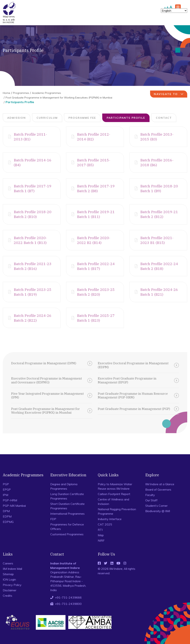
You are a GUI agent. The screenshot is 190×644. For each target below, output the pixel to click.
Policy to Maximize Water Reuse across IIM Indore (115, 493)
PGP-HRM (10, 507)
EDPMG (8, 528)
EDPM (7, 523)
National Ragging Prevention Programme (117, 518)
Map (101, 542)
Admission (17, 118)
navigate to (169, 94)
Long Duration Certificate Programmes (67, 503)
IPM (5, 501)
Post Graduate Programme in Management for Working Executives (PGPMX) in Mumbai (59, 98)
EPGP (7, 496)
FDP (53, 525)
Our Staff (151, 507)
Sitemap (8, 581)
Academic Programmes (46, 93)
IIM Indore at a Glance (160, 491)
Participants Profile (126, 118)
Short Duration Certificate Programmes (67, 512)
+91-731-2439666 (68, 604)
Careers (8, 570)
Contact (164, 118)
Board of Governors (158, 496)
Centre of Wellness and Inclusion (113, 508)
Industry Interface (110, 525)
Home (6, 93)
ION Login (9, 586)
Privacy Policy (12, 591)
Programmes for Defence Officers (67, 533)
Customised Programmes (67, 541)
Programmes (21, 93)
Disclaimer (10, 597)
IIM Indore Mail (12, 575)
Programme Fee (82, 118)
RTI (100, 536)
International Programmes (67, 520)
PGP (6, 491)
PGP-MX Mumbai (14, 512)
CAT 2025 (105, 531)
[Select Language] (174, 11)
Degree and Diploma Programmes (64, 493)
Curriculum (47, 118)
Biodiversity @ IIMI (158, 517)
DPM (6, 517)
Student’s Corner (156, 512)
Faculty (150, 501)
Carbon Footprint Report (114, 500)
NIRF (101, 547)
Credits (8, 602)
